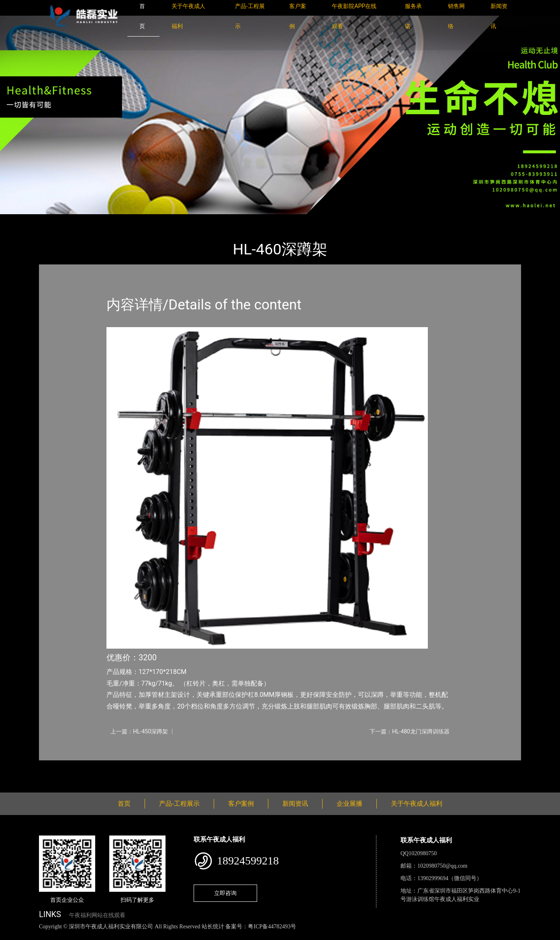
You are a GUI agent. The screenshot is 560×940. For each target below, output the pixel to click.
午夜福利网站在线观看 (97, 915)
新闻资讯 (295, 804)
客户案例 (241, 804)
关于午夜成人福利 (417, 804)
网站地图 (12, 935)
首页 (53, 220)
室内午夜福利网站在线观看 (151, 220)
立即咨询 (225, 893)
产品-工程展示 (87, 220)
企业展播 (349, 804)
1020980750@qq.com (442, 866)
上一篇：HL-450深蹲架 (139, 731)
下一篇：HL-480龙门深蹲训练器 (410, 731)
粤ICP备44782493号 (272, 927)
